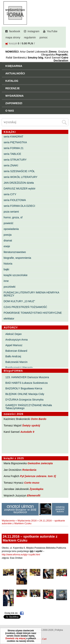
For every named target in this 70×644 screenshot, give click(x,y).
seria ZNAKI (11, 165)
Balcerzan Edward (16, 351)
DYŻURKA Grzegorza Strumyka (24, 400)
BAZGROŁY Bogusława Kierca (24, 388)
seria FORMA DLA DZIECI (19, 206)
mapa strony (13, 37)
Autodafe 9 (27, 432)
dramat (8, 240)
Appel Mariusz (14, 345)
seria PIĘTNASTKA (15, 142)
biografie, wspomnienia (17, 258)
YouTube (52, 31)
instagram (34, 31)
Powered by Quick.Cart (35, 639)
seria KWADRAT (13, 137)
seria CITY (10, 194)
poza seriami (11, 212)
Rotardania (29, 470)
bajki (6, 269)
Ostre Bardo (39, 419)
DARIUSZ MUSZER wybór (19, 189)
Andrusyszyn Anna (17, 340)
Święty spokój (31, 425)
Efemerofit (34, 496)
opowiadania (11, 229)
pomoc (44, 37)
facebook (15, 31)
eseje (7, 246)
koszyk (13, 43)
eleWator (9, 319)
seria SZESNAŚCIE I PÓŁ (19, 171)
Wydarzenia (8, 521)
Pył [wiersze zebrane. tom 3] (38, 476)
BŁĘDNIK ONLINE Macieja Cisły (25, 394)
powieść (8, 223)
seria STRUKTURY (15, 160)
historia (8, 264)
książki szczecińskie (15, 275)
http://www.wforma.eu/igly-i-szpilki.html (21, 555)
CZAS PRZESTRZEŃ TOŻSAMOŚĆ (25, 307)
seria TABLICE (12, 154)
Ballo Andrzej (13, 356)
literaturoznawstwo (15, 252)
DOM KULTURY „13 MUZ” (19, 301)
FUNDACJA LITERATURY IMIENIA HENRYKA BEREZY (31, 294)
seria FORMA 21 (13, 148)
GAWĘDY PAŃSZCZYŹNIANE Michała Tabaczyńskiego (29, 407)
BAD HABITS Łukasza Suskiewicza (27, 383)
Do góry (66, 630)
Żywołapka (37, 489)
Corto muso (32, 483)
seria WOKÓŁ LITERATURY (20, 177)
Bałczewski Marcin (16, 362)
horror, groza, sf (13, 217)
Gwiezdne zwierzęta (40, 463)
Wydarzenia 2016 (27, 521)
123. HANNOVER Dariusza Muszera (27, 377)
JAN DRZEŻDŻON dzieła (19, 183)
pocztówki (9, 287)
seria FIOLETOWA (15, 200)
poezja (7, 235)
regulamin (30, 37)
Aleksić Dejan (14, 334)
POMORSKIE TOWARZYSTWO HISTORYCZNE (33, 313)
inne (6, 281)
